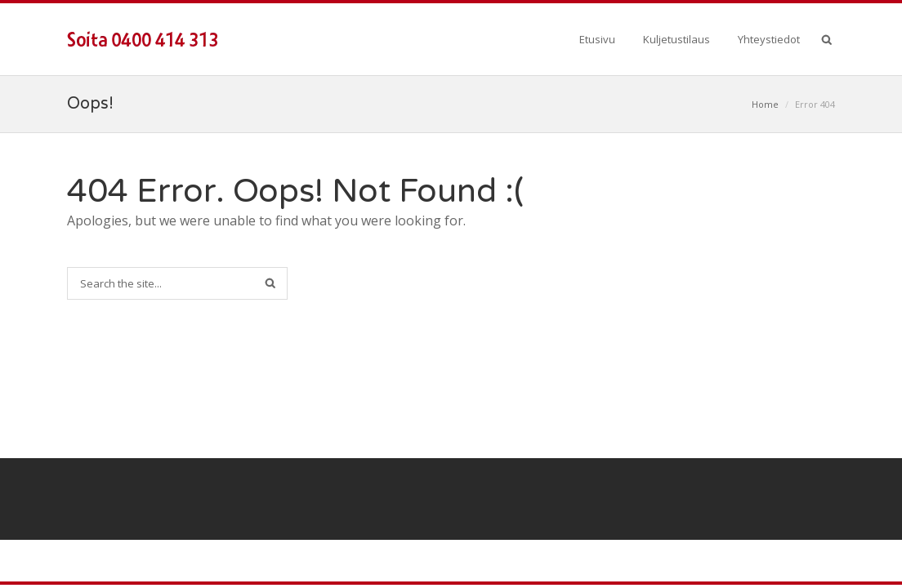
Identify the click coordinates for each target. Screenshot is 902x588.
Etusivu (597, 39)
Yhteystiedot (769, 39)
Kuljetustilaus (676, 39)
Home (765, 104)
